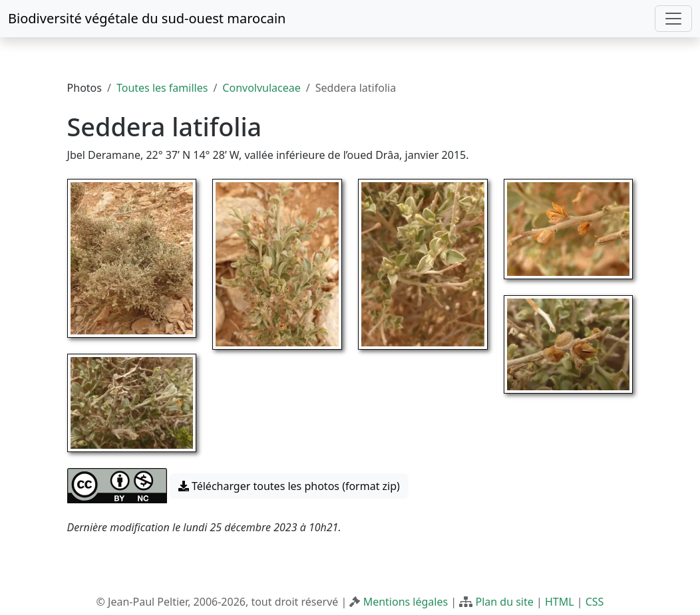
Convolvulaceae (261, 88)
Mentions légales (406, 602)
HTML (560, 602)
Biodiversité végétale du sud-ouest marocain (147, 18)
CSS (595, 602)
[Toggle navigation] (673, 19)
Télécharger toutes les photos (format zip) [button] (289, 486)
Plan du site (504, 602)
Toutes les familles (162, 88)
